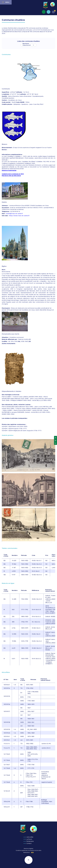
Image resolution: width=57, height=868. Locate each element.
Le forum (29, 839)
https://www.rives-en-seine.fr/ (19, 216)
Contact (29, 843)
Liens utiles (30, 837)
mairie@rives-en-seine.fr (14, 213)
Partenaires (30, 841)
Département (26, 43)
